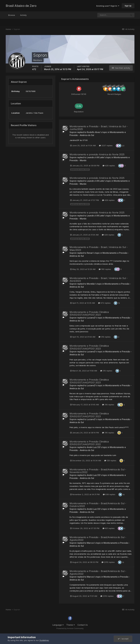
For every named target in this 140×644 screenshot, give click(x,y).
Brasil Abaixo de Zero (21, 6)
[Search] (113, 15)
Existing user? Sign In (108, 6)
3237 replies (106, 145)
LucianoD (91, 318)
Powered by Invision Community (70, 628)
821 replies (109, 528)
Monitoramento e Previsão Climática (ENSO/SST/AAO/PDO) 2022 (89, 443)
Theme (70, 625)
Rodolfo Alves (93, 132)
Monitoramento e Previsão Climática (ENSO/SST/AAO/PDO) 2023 (89, 313)
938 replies (109, 494)
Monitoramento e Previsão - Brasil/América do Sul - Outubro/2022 (98, 505)
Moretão (91, 284)
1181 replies (105, 269)
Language (58, 625)
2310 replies (108, 562)
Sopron (73, 132)
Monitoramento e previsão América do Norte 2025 (97, 154)
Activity (23, 15)
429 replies (109, 166)
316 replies (105, 337)
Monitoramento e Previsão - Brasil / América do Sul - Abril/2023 (99, 280)
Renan (90, 253)
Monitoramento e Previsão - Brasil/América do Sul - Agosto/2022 (98, 539)
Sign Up (128, 6)
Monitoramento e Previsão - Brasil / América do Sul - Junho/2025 (99, 128)
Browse (12, 15)
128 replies (110, 461)
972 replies (104, 303)
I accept (123, 639)
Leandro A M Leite (95, 157)
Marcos (90, 543)
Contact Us (83, 625)
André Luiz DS (93, 447)
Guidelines (44, 640)
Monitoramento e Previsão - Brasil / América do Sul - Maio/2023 (99, 248)
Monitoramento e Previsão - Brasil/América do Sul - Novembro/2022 (98, 471)
